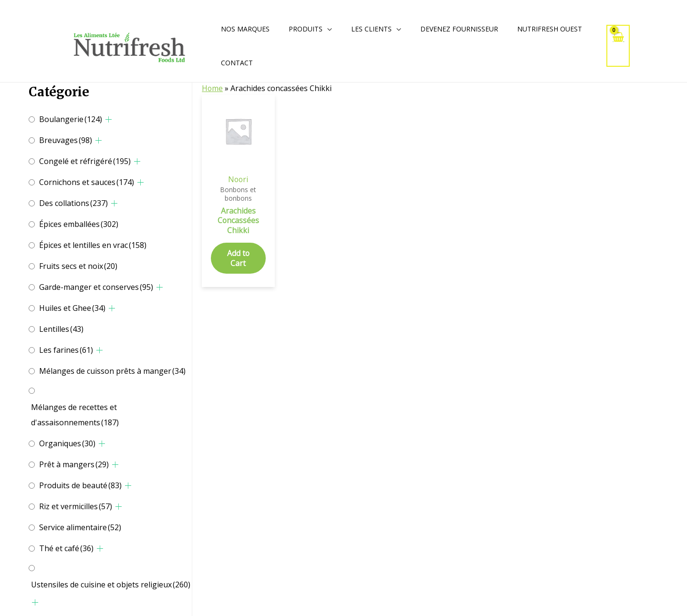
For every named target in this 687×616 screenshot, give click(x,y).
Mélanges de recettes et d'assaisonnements (75, 415)
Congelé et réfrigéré (85, 161)
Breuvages (66, 140)
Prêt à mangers (74, 464)
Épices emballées (79, 224)
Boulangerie (71, 119)
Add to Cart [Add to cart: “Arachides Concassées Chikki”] (238, 259)
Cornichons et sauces (87, 182)
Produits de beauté (80, 485)
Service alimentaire (80, 527)
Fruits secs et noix (78, 266)
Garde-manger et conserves (96, 287)
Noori (238, 179)
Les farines (66, 350)
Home (213, 88)
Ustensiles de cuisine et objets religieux (111, 585)
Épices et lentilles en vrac (93, 245)
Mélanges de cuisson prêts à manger (112, 371)
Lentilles (61, 329)
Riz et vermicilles (76, 506)
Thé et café (66, 548)
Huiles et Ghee (72, 308)
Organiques (67, 443)
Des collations (73, 203)
